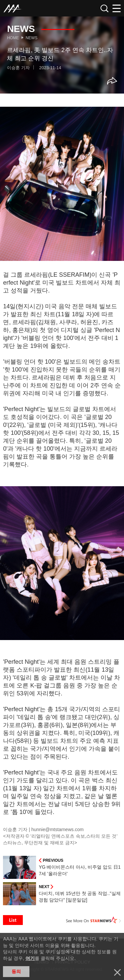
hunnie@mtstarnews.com (58, 829)
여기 (30, 958)
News (31, 38)
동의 (16, 971)
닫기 (117, 972)
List (13, 920)
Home (13, 38)
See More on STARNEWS (94, 920)
